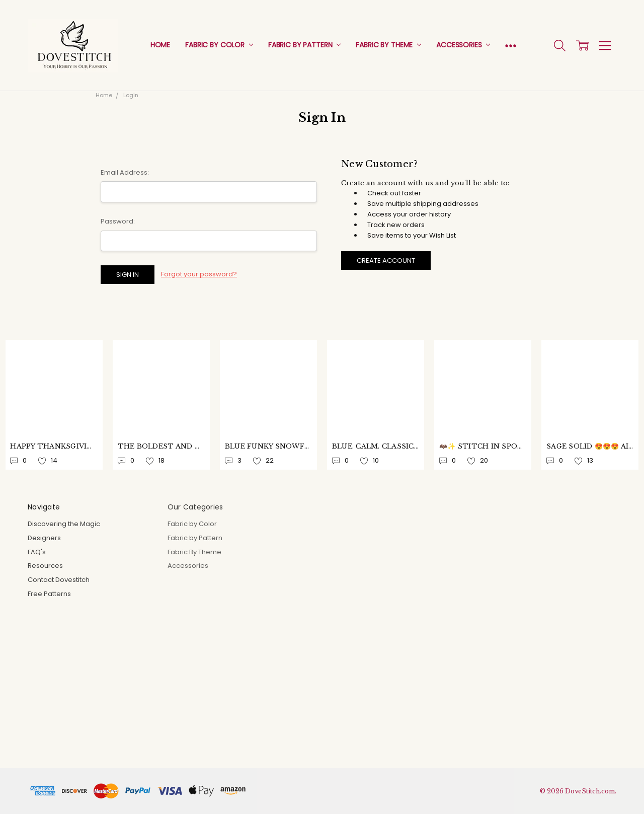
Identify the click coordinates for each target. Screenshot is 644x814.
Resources (45, 566)
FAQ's (37, 552)
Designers (44, 538)
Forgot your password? (199, 274)
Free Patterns (49, 594)
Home (160, 45)
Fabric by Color (219, 45)
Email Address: (125, 172)
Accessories (463, 45)
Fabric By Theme (388, 45)
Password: (118, 221)
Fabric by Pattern (304, 45)
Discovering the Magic (64, 524)
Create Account (386, 261)
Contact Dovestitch (59, 580)
